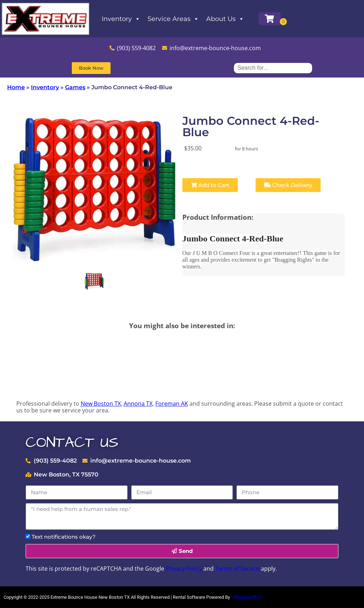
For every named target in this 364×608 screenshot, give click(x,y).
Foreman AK (172, 404)
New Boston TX (101, 404)
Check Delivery (288, 185)
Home (16, 87)
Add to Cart (210, 185)
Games (75, 87)
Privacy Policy (184, 569)
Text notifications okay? (64, 537)
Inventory (121, 19)
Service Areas (173, 19)
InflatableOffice (247, 597)
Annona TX (138, 404)
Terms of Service (237, 569)
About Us (225, 19)
